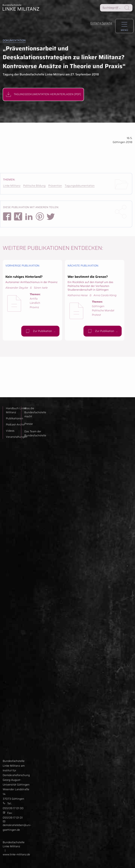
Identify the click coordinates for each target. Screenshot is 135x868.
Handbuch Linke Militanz (16, 410)
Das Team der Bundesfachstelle (35, 433)
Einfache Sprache (101, 23)
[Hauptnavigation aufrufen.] (124, 26)
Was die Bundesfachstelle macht (35, 412)
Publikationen (15, 418)
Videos (10, 431)
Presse (29, 424)
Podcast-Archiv (15, 425)
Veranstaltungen (17, 437)
